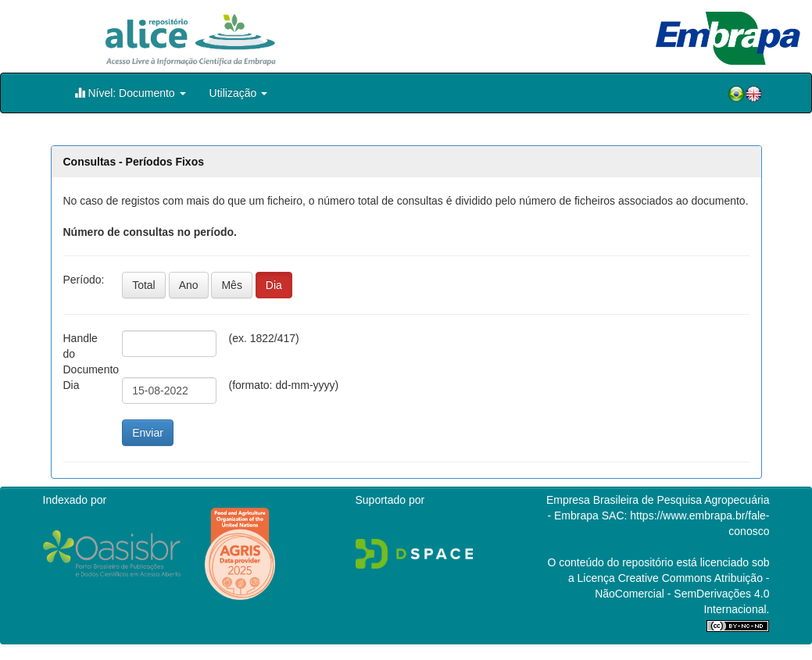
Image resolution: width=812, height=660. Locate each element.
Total (144, 285)
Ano (189, 285)
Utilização (239, 93)
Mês (231, 285)
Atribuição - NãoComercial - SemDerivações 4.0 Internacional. (682, 594)
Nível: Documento (130, 93)
